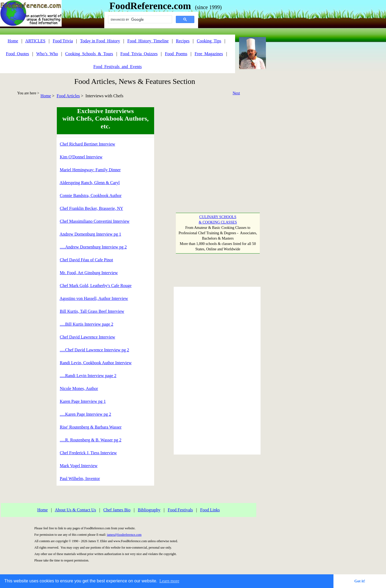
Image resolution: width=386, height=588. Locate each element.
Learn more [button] (169, 581)
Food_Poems (176, 54)
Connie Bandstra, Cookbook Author (91, 196)
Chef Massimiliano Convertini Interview (95, 221)
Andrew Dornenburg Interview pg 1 (90, 234)
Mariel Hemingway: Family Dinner (90, 170)
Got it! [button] (360, 581)
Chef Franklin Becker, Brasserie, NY (91, 208)
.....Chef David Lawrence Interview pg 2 (94, 350)
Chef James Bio (117, 510)
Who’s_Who (47, 54)
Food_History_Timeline (148, 41)
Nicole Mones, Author (79, 388)
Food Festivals (180, 510)
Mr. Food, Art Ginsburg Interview (89, 273)
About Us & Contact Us (75, 510)
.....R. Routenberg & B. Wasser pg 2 (91, 440)
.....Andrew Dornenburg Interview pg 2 (93, 247)
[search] (140, 20)
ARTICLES (35, 41)
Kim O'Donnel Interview (81, 157)
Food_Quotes (17, 54)
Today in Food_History (100, 41)
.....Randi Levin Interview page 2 (88, 376)
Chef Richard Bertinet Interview (88, 144)
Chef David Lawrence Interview (88, 337)
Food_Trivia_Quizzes (139, 54)
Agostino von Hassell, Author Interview (94, 298)
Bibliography (149, 510)
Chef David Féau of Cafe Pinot (86, 260)
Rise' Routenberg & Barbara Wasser (91, 427)
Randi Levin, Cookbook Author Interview (96, 363)
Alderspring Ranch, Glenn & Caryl (90, 183)
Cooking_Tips (209, 41)
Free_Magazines (209, 54)
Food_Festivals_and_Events (117, 67)
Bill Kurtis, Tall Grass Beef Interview (92, 311)
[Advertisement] (23, 188)
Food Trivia (63, 41)
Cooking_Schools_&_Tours (89, 54)
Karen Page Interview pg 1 (83, 401)
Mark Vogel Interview (79, 466)
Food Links (210, 510)
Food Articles (68, 96)
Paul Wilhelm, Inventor (80, 479)
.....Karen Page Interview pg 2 (86, 414)
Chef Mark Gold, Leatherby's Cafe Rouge (96, 286)
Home (46, 96)
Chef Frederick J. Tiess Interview (88, 453)
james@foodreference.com (124, 535)
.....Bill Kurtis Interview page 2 (87, 324)
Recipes (183, 41)
